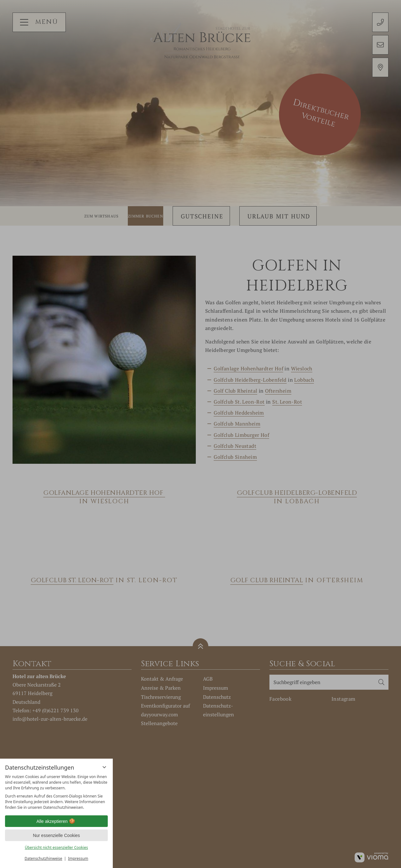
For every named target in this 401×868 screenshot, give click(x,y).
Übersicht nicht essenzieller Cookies (56, 847)
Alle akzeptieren (56, 821)
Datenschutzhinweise (44, 858)
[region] (56, 792)
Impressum (78, 858)
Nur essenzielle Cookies (56, 835)
